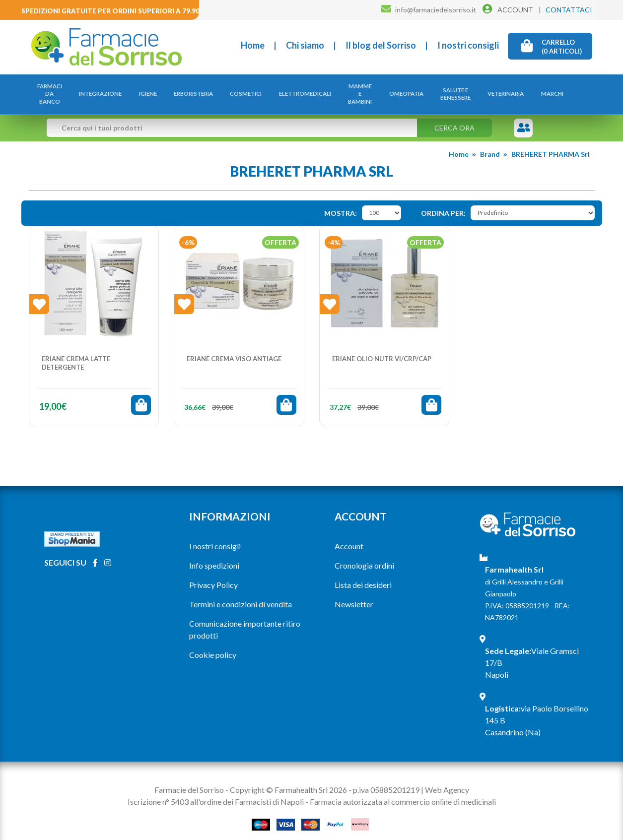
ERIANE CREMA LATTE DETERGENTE (76, 353)
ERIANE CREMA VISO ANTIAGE (234, 348)
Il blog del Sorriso (381, 45)
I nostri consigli (468, 45)
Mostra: (341, 203)
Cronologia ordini (364, 555)
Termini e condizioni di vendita (241, 594)
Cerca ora (454, 118)
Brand (490, 144)
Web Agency (447, 779)
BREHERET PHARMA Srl (551, 144)
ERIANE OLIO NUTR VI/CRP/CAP (382, 348)
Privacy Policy (213, 574)
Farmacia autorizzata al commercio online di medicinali (403, 791)
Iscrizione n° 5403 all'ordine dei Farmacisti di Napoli (216, 791)
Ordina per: (443, 203)
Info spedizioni (214, 555)
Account (349, 536)
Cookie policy (213, 644)
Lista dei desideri (363, 574)
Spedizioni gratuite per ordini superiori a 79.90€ (112, 11)
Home (253, 45)
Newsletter (354, 594)
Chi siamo (305, 45)
